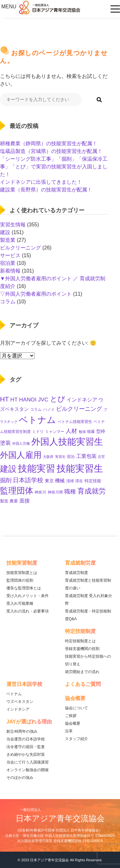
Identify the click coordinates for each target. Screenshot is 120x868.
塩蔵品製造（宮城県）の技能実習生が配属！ (51, 151)
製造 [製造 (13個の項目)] (4, 501)
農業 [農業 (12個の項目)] (14, 501)
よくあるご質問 (83, 684)
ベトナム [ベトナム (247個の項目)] (37, 420)
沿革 (69, 731)
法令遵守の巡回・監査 (26, 747)
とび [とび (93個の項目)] (58, 399)
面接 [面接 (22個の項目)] (25, 501)
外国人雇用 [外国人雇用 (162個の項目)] (21, 455)
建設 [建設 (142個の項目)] (8, 469)
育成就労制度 (76, 573)
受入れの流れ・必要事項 (28, 611)
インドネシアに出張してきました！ (41, 182)
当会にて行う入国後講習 (28, 762)
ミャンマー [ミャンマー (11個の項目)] (55, 432)
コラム (8, 302)
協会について (76, 708)
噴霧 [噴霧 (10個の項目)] (91, 431)
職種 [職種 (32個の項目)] (70, 492)
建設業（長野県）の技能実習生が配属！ (46, 190)
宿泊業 (8, 263)
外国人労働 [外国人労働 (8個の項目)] (21, 443)
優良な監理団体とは (24, 588)
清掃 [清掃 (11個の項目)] (70, 481)
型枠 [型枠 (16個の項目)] (101, 431)
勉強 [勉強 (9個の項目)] (82, 432)
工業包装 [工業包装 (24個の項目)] (86, 456)
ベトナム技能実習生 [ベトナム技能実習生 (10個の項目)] (75, 421)
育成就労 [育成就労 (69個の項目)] (92, 491)
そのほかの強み (20, 778)
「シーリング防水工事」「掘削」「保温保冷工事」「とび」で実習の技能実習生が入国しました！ (54, 167)
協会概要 (73, 723)
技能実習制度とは (22, 573)
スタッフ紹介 (76, 739)
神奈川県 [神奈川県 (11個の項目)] (55, 492)
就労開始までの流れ (82, 672)
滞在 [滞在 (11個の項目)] (79, 481)
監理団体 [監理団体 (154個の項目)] (17, 491)
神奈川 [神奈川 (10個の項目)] (40, 492)
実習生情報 (13, 225)
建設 (5, 232)
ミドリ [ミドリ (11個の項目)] (38, 432)
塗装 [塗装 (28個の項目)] (5, 443)
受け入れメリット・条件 (28, 596)
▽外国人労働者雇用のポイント (36, 294)
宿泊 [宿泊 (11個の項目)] (71, 457)
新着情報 (10, 271)
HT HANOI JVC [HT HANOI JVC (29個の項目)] (29, 400)
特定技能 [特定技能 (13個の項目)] (93, 481)
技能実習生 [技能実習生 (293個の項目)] (80, 468)
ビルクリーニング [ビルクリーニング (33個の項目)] (79, 409)
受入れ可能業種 (20, 603)
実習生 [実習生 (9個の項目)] (60, 457)
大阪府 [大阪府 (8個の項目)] (48, 457)
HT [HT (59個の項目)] (4, 399)
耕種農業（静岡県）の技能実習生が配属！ (49, 143)
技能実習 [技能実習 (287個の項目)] (36, 468)
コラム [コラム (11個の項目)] (36, 409)
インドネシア (18, 709)
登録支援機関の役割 (82, 649)
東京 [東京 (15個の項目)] (49, 481)
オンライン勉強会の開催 (28, 770)
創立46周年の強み (22, 731)
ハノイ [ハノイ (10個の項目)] (49, 409)
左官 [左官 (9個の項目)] (101, 457)
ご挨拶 (71, 716)
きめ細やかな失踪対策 (26, 754)
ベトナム (14, 694)
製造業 (8, 240)
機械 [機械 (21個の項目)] (60, 480)
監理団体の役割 (20, 580)
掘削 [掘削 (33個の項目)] (6, 480)
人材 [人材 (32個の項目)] (71, 431)
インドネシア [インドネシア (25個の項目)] (82, 400)
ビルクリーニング (20, 248)
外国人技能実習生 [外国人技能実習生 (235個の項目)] (67, 442)
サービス (10, 255)
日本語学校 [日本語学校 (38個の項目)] (28, 480)
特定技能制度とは (80, 641)
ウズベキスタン (20, 702)
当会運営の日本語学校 (26, 739)
